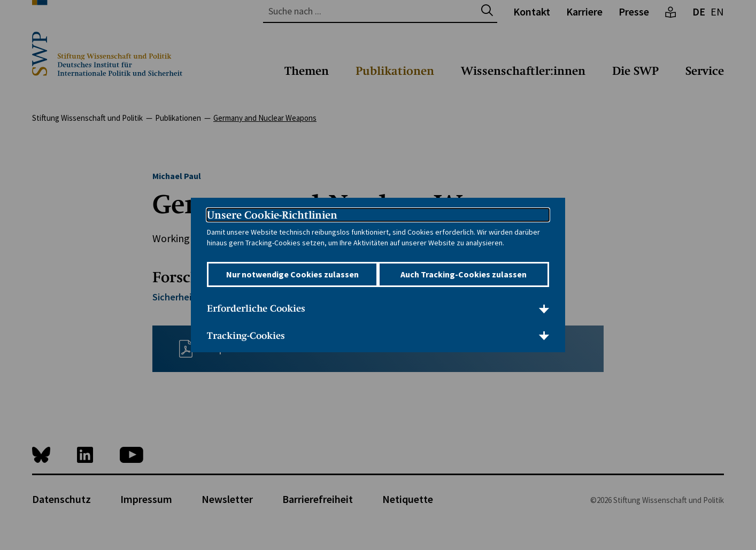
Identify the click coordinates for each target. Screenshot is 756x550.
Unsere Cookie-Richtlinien (272, 208)
